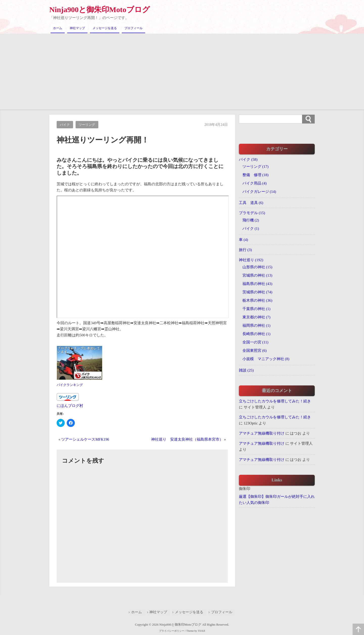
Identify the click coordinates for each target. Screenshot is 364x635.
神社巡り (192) (251, 260)
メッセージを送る (105, 28)
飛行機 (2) (251, 220)
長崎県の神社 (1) (256, 334)
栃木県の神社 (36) (257, 300)
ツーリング (87, 125)
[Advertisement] (182, 71)
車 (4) (243, 240)
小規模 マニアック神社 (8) (266, 359)
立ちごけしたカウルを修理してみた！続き (275, 401)
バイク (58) (248, 159)
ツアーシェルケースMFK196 (85, 439)
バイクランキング (71, 385)
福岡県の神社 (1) (256, 325)
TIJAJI (203, 631)
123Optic (251, 423)
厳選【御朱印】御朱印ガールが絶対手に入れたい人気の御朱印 (277, 500)
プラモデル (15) (252, 213)
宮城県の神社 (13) (257, 275)
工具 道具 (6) (251, 203)
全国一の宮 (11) (255, 342)
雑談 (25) (246, 370)
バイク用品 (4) (255, 183)
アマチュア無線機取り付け (262, 434)
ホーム (58, 28)
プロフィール (133, 28)
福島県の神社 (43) (257, 284)
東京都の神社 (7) (256, 317)
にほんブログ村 (70, 406)
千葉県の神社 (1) (256, 309)
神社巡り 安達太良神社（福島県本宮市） (187, 439)
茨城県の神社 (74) (257, 292)
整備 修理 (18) (256, 175)
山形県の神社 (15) (257, 267)
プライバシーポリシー (172, 631)
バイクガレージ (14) (259, 191)
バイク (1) (251, 228)
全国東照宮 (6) (255, 351)
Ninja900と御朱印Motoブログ (100, 9)
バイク (65, 125)
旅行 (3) (245, 250)
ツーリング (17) (256, 166)
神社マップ (77, 28)
